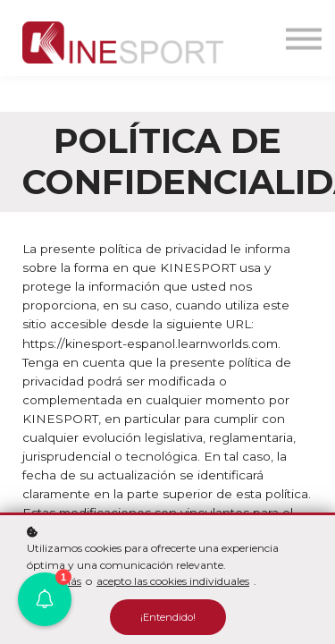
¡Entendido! (168, 617)
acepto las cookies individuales (173, 581)
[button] (45, 599)
